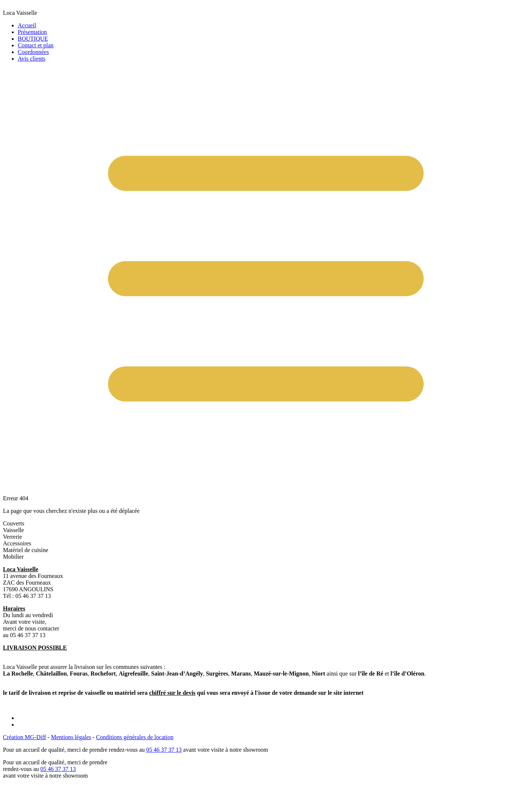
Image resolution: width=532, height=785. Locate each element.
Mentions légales (71, 737)
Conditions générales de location (135, 737)
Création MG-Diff (25, 737)
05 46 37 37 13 (164, 750)
